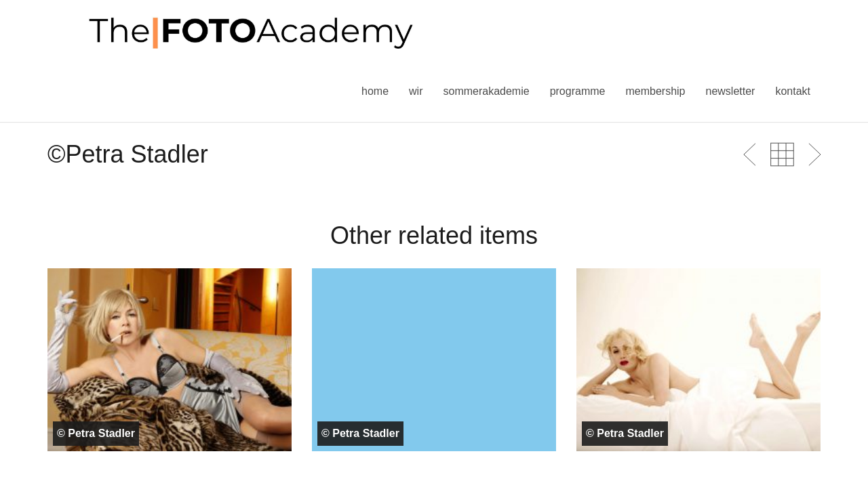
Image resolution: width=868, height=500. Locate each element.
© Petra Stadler (96, 433)
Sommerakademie (486, 91)
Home (375, 91)
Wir (416, 91)
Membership (655, 91)
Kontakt (793, 91)
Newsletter (730, 91)
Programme (578, 91)
